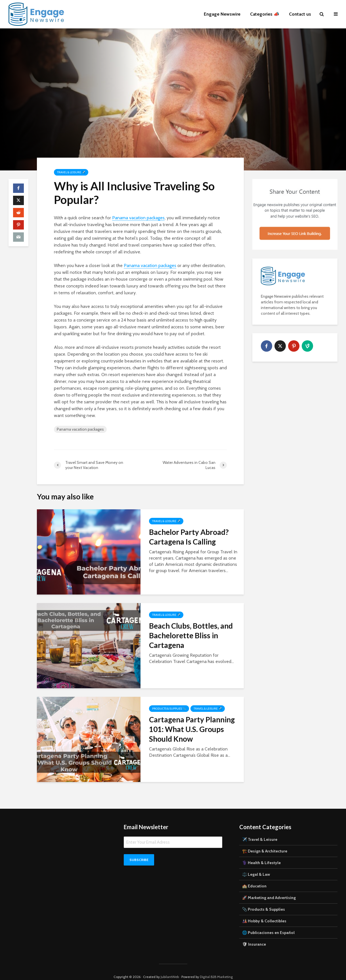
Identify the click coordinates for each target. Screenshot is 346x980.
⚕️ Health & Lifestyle (261, 853)
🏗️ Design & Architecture (265, 841)
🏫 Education (254, 876)
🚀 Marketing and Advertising (269, 888)
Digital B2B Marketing (216, 967)
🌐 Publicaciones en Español (268, 923)
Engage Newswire (222, 14)
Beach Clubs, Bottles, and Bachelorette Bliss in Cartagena (191, 635)
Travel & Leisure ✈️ (71, 172)
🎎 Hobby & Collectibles (264, 911)
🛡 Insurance (254, 935)
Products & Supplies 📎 (169, 709)
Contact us (300, 14)
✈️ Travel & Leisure (260, 830)
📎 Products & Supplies (264, 900)
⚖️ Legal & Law (256, 865)
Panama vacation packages (138, 218)
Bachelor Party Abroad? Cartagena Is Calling (189, 537)
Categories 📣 (265, 14)
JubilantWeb (170, 967)
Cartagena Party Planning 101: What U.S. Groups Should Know (192, 729)
